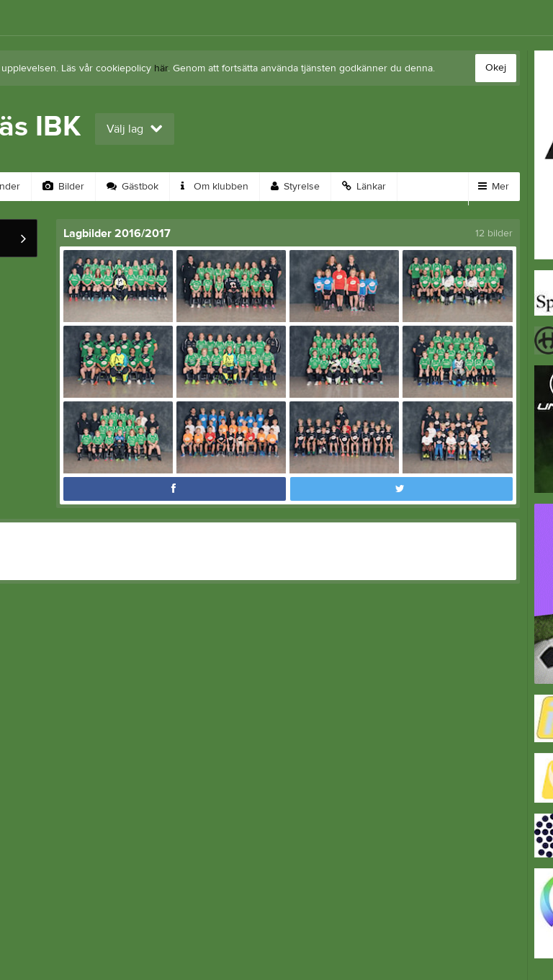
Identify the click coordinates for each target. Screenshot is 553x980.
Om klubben (215, 187)
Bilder (63, 187)
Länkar (364, 187)
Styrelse (295, 187)
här (161, 68)
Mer (494, 187)
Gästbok (132, 187)
